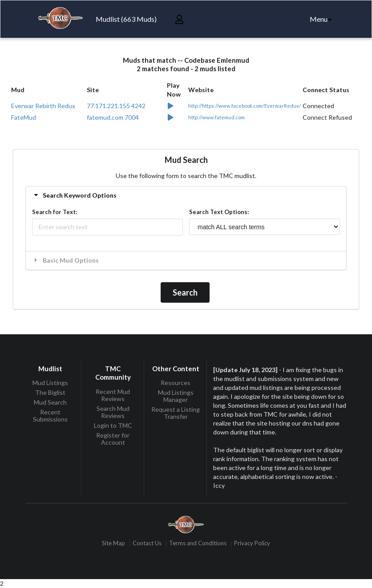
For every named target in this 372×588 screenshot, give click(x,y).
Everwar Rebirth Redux (43, 106)
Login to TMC (113, 425)
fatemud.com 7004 (113, 117)
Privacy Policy (252, 544)
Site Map (113, 544)
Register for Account (113, 439)
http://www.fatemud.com (216, 117)
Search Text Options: (219, 212)
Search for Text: (55, 212)
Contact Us (147, 544)
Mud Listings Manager (176, 396)
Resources (176, 383)
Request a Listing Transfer (176, 413)
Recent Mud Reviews (113, 395)
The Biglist (50, 392)
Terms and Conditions (198, 544)
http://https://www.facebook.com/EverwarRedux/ (245, 106)
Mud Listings (50, 383)
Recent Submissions (50, 416)
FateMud (24, 117)
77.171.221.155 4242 (116, 106)
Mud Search (50, 402)
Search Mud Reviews (113, 412)
